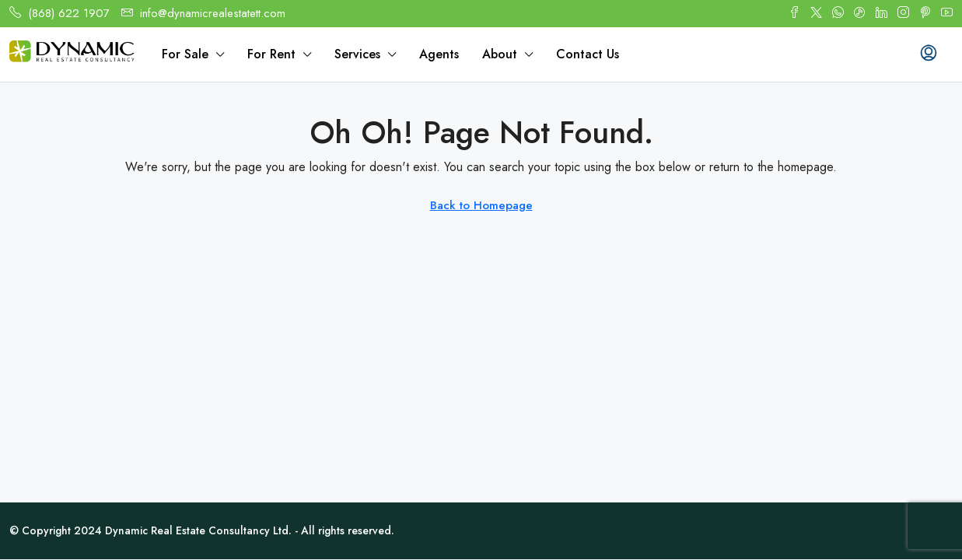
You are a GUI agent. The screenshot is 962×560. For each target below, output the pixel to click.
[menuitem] (929, 54)
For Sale (185, 54)
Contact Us (588, 54)
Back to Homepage (481, 205)
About (500, 54)
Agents (439, 54)
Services (357, 54)
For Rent (271, 54)
